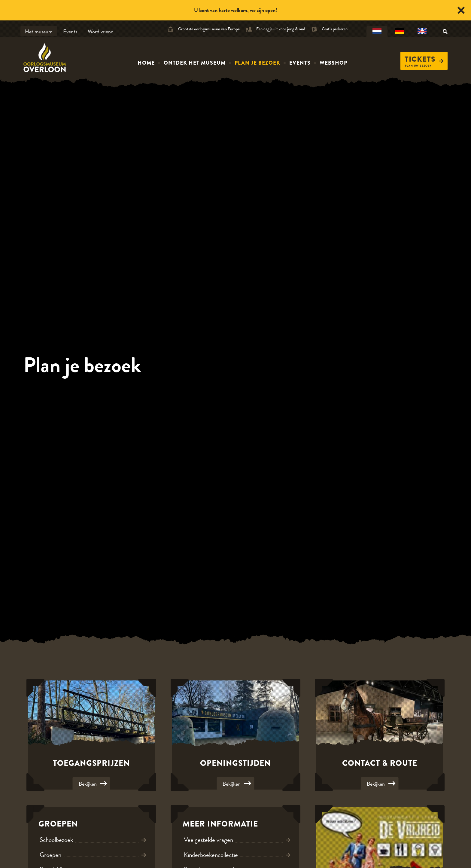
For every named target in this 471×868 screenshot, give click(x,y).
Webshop (333, 63)
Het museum (39, 31)
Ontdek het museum (195, 63)
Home (146, 63)
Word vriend (101, 31)
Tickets (424, 59)
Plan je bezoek (257, 63)
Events (70, 31)
